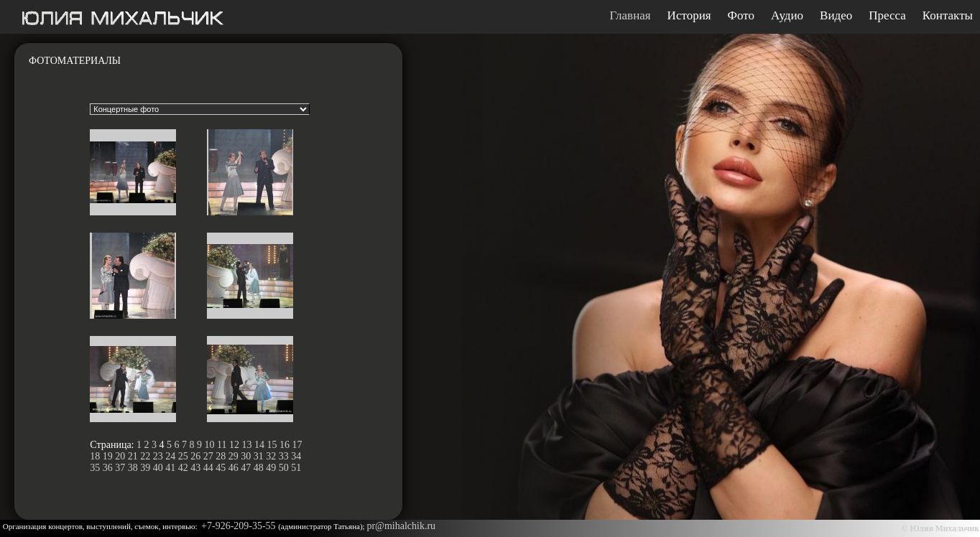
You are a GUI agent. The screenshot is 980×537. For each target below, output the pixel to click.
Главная (630, 16)
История (689, 16)
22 (145, 456)
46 (234, 468)
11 (222, 445)
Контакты (948, 16)
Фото (741, 16)
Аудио (787, 16)
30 (246, 456)
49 (271, 468)
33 (284, 456)
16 (285, 445)
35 (95, 468)
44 (208, 468)
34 (296, 456)
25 (183, 456)
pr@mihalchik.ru (401, 526)
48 (259, 468)
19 (108, 456)
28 (221, 456)
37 (120, 468)
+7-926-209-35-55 (240, 526)
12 (234, 445)
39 (145, 468)
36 (108, 468)
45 (221, 468)
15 (272, 445)
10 (210, 445)
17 (297, 445)
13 (246, 445)
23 (158, 456)
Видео (836, 16)
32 (271, 456)
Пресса (887, 16)
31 (259, 456)
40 (158, 468)
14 (259, 445)
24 (170, 456)
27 (208, 456)
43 (195, 468)
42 (183, 468)
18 (95, 456)
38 (133, 468)
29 (234, 456)
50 (284, 468)
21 (133, 456)
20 (120, 456)
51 (296, 468)
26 (195, 456)
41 (170, 468)
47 (246, 468)
